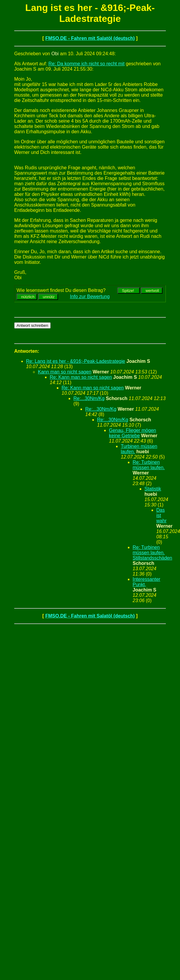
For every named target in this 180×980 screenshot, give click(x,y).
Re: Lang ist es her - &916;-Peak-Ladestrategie (75, 361)
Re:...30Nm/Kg (89, 398)
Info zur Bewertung (90, 296)
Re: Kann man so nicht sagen (81, 377)
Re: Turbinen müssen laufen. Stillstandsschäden (152, 553)
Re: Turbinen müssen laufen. (149, 465)
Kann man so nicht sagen (65, 372)
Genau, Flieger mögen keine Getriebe (132, 433)
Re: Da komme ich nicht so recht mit (87, 64)
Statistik (153, 489)
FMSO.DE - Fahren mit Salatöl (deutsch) (90, 38)
